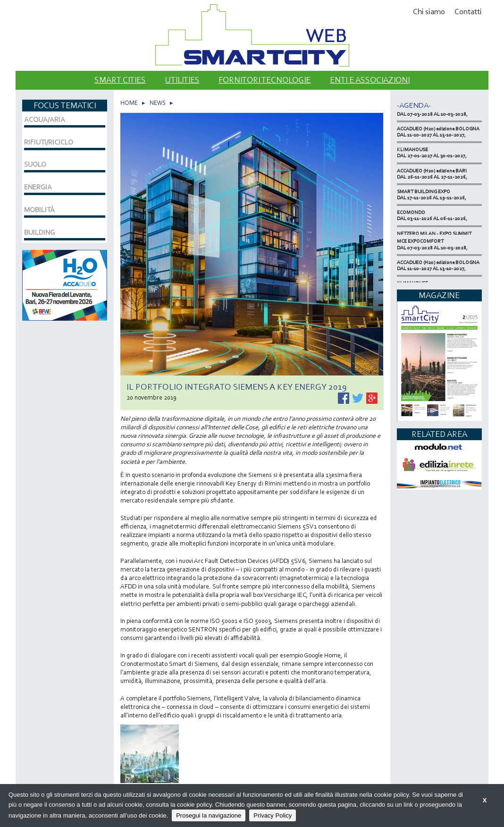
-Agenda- (414, 105)
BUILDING (39, 232)
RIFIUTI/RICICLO (49, 142)
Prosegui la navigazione (209, 815)
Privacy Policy (273, 815)
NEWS (158, 103)
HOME (129, 103)
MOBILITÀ (39, 210)
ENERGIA (38, 187)
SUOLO (35, 164)
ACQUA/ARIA (45, 119)
